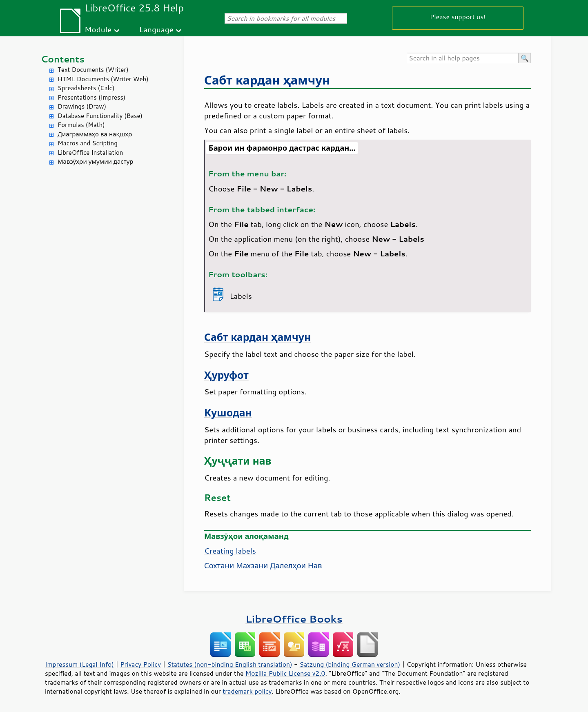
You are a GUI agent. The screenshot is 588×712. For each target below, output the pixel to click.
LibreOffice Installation (90, 152)
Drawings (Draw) (82, 106)
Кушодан (228, 413)
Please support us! (458, 17)
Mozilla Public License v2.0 (285, 673)
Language (156, 29)
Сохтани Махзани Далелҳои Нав (263, 565)
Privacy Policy (140, 664)
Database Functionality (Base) (100, 116)
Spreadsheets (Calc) (86, 88)
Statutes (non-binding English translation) (229, 664)
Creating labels (230, 551)
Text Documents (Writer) (93, 70)
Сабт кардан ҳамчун (267, 80)
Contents (63, 59)
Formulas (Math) (81, 125)
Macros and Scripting (88, 143)
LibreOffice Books (294, 619)
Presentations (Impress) (91, 97)
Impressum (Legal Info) (79, 664)
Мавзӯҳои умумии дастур (95, 161)
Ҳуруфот (226, 375)
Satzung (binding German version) (350, 664)
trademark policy (247, 691)
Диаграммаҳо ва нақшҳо (95, 134)
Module (98, 29)
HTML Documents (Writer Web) (103, 79)
